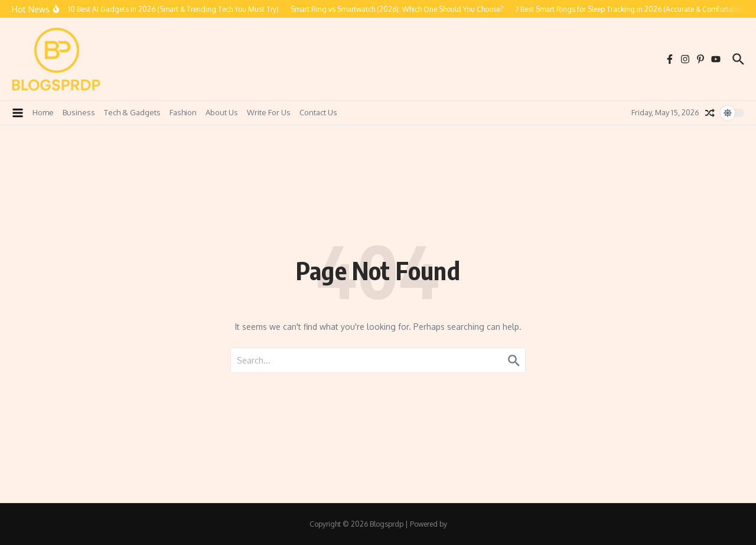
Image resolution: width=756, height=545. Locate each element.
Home (43, 112)
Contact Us (318, 112)
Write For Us (269, 112)
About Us (222, 112)
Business (79, 112)
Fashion (183, 112)
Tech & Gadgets (132, 112)
